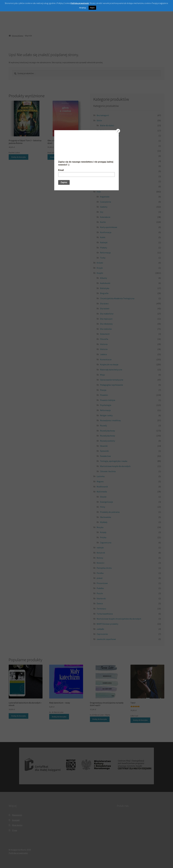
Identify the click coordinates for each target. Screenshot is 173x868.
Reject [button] (92, 8)
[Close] (118, 131)
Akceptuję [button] (83, 8)
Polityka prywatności (80, 3)
